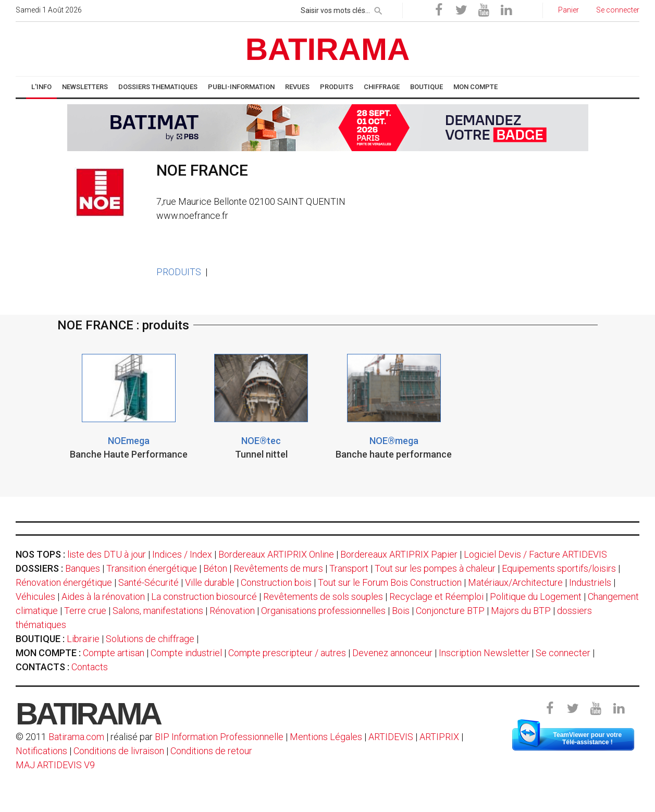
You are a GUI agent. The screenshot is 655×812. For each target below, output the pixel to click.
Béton (215, 568)
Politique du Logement (536, 596)
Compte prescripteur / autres (287, 653)
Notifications (42, 751)
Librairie (83, 639)
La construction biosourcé (204, 596)
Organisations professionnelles (323, 611)
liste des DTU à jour (107, 554)
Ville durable (210, 582)
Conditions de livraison (119, 751)
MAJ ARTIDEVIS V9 (55, 765)
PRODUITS (179, 272)
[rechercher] (378, 9)
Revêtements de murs (278, 568)
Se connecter (563, 653)
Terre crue (85, 611)
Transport (349, 568)
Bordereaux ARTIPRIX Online (276, 554)
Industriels (590, 582)
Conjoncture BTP (450, 611)
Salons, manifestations (158, 611)
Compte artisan (114, 653)
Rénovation (232, 611)
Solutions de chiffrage (150, 639)
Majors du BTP (521, 611)
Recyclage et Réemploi (436, 596)
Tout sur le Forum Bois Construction (390, 582)
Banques (83, 568)
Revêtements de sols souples (323, 596)
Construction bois (276, 582)
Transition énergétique (152, 568)
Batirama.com (76, 737)
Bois (401, 611)
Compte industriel (186, 653)
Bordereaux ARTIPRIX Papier (399, 554)
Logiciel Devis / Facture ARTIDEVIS (535, 554)
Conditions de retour (211, 751)
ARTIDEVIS (391, 737)
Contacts (90, 667)
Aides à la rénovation (103, 596)
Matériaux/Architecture (515, 582)
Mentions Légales (326, 737)
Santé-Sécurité (149, 582)
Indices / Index (182, 554)
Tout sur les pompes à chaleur (435, 568)
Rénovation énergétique (64, 582)
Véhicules (35, 596)
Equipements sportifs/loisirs (559, 568)
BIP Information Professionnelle (219, 737)
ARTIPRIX (439, 737)
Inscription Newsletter (484, 653)
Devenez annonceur (392, 653)
